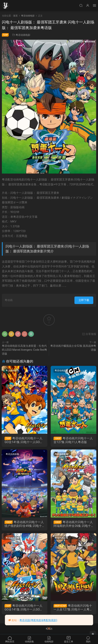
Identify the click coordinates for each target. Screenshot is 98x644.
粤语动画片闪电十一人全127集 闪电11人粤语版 (73, 440)
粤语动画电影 (23, 35)
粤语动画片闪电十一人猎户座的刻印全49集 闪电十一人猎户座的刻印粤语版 (24, 524)
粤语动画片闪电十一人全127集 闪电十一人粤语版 (73, 608)
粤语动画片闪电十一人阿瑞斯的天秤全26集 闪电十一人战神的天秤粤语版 (73, 524)
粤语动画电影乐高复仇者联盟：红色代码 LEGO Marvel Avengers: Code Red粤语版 (24, 350)
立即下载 (84, 300)
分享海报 (89, 334)
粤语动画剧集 (13, 371)
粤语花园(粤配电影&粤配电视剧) (38, 620)
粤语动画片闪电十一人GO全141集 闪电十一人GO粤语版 (24, 440)
